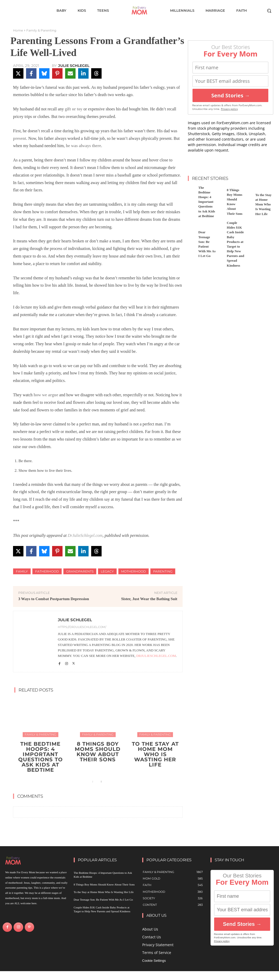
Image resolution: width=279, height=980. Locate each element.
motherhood (134, 571)
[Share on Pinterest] (57, 73)
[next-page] (101, 782)
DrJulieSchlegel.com (85, 535)
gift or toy (74, 109)
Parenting (163, 571)
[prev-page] (93, 782)
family (22, 571)
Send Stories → (231, 95)
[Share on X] (18, 73)
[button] (269, 11)
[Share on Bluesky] (44, 73)
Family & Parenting (41, 30)
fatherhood (47, 571)
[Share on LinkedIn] (83, 73)
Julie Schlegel (74, 66)
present (20, 138)
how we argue (46, 395)
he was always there (83, 146)
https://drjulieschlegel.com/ (82, 627)
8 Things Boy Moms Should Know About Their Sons (98, 752)
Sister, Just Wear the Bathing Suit (149, 599)
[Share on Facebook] (31, 73)
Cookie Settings (154, 961)
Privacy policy (229, 109)
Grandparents (80, 571)
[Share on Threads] (96, 73)
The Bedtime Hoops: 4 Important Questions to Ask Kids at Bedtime (41, 757)
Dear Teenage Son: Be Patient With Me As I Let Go (103, 900)
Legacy (107, 571)
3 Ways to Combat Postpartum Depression (54, 599)
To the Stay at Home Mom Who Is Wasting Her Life (155, 754)
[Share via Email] (70, 73)
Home (18, 30)
